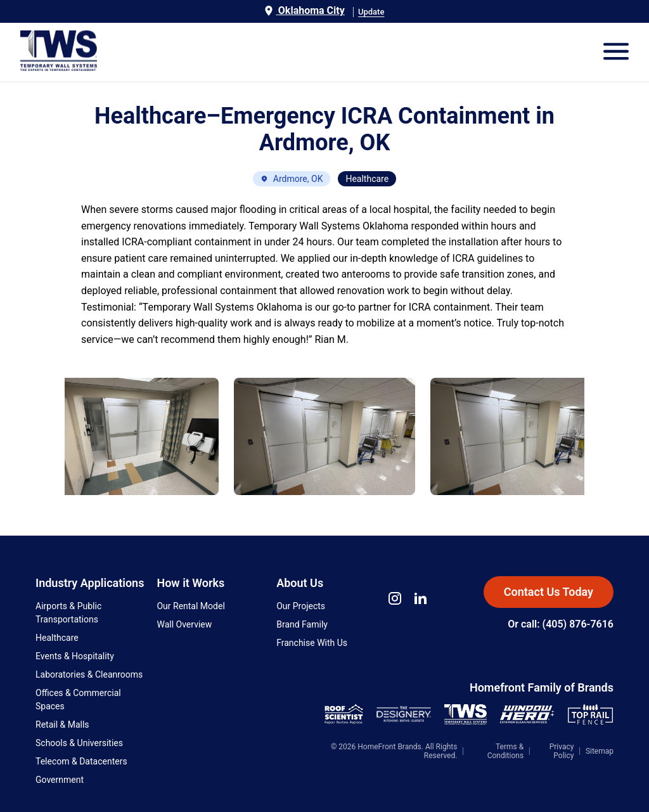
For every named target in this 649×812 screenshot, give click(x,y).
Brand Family (302, 624)
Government (60, 780)
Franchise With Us (312, 643)
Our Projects (301, 606)
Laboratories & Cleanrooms (89, 674)
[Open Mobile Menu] (616, 52)
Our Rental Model (190, 606)
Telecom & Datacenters (81, 761)
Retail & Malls (62, 725)
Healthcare (57, 638)
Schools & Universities (79, 743)
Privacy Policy (562, 751)
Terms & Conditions (505, 751)
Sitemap (600, 751)
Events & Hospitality (75, 656)
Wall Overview (184, 624)
